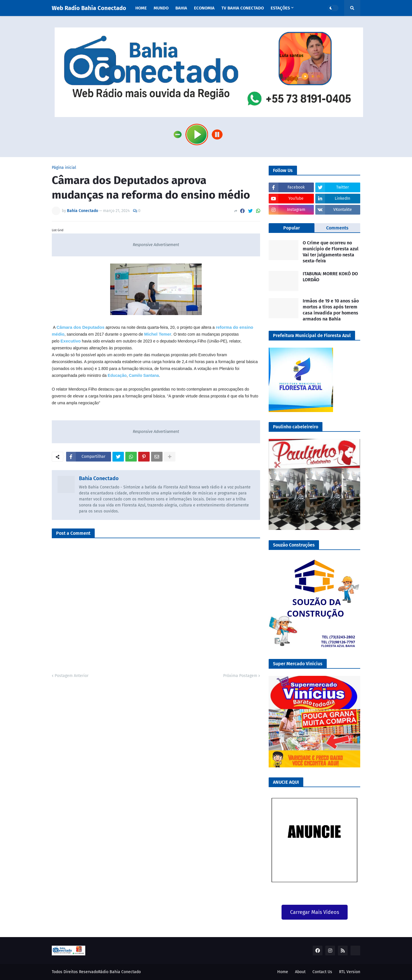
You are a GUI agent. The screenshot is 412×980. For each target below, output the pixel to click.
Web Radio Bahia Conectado (89, 8)
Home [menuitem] (141, 8)
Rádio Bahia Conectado (119, 972)
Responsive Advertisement (156, 245)
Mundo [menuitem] (161, 8)
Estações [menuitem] (280, 8)
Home (283, 972)
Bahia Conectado (99, 478)
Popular (292, 228)
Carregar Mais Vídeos (315, 912)
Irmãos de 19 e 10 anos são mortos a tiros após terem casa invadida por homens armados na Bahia (331, 310)
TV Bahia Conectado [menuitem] (243, 8)
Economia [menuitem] (204, 8)
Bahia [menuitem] (181, 8)
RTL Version (350, 972)
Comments (337, 228)
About (300, 972)
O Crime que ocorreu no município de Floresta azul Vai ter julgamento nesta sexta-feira (331, 252)
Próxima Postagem (240, 676)
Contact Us (322, 972)
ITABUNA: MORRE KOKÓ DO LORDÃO (330, 277)
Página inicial (64, 168)
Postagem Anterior (72, 676)
